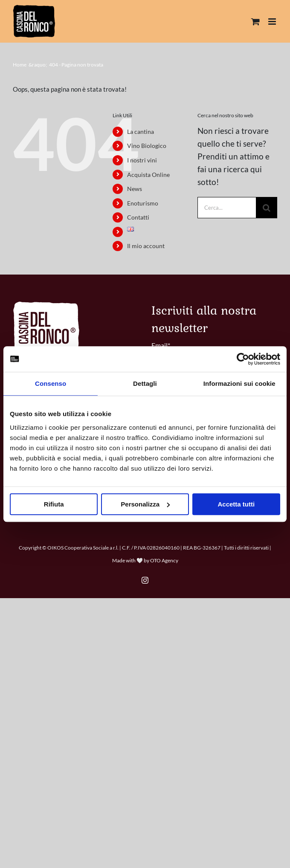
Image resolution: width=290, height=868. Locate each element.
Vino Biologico (147, 146)
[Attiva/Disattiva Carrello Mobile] (255, 22)
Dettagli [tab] (145, 383)
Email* (161, 345)
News (135, 189)
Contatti (138, 217)
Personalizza (145, 504)
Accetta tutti (236, 504)
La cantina (141, 132)
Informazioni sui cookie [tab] (239, 383)
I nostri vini (142, 160)
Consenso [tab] (51, 383)
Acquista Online (148, 175)
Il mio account (146, 246)
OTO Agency (164, 560)
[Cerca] (267, 208)
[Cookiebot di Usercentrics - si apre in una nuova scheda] (243, 359)
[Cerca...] (227, 208)
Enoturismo (143, 203)
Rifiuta (54, 504)
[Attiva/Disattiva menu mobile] (273, 22)
